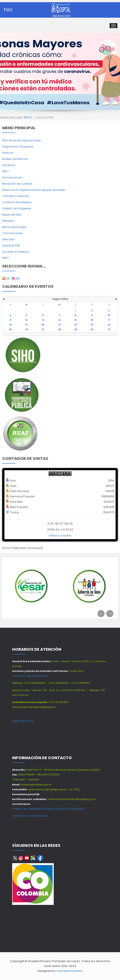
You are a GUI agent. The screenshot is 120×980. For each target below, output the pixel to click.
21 (60, 325)
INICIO (28, 117)
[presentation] (101, 614)
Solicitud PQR (11, 245)
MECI (5, 171)
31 (109, 330)
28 (59, 330)
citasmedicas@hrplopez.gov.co (30, 676)
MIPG (5, 258)
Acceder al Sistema (15, 252)
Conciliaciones (12, 233)
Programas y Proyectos (18, 147)
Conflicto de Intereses (17, 202)
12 (26, 320)
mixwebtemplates (69, 971)
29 (76, 330)
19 (26, 325)
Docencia (9, 165)
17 (109, 320)
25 (10, 330)
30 (92, 330)
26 (27, 330)
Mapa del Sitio (12, 215)
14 (59, 320)
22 (76, 325)
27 (43, 330)
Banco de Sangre (14, 227)
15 (75, 320)
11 (10, 320)
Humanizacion (12, 177)
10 (109, 315)
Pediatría (8, 221)
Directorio (9, 239)
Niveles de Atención (15, 159)
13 (43, 320)
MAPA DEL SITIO (23, 721)
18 (10, 325)
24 (109, 325)
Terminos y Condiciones (30, 816)
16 (92, 320)
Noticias (8, 153)
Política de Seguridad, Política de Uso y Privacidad (48, 809)
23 (92, 325)
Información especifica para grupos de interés (34, 190)
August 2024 (60, 299)
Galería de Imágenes (17, 208)
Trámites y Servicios (16, 196)
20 (43, 325)
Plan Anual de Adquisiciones (22, 140)
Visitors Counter (60, 535)
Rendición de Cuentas (17, 184)
